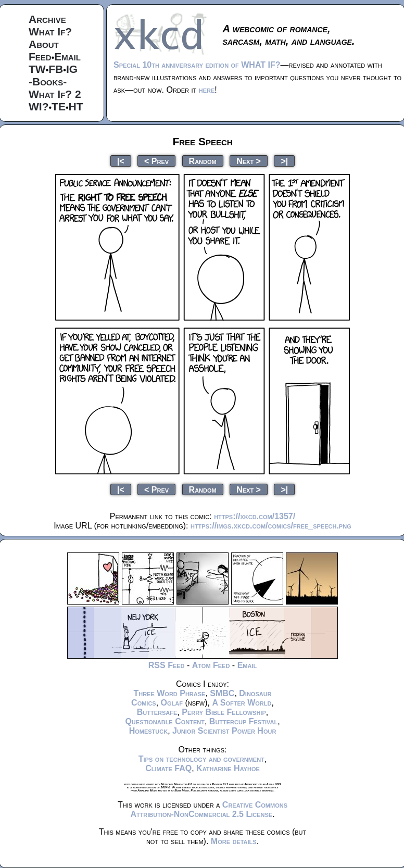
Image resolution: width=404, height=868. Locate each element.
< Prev (156, 161)
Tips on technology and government (201, 759)
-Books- (48, 81)
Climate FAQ (168, 768)
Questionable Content (165, 721)
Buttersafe (157, 712)
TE (59, 106)
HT (76, 106)
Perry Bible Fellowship (224, 712)
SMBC (222, 693)
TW (37, 69)
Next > (249, 161)
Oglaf (172, 703)
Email (67, 56)
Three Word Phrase (169, 693)
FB (56, 69)
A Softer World (242, 703)
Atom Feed (211, 665)
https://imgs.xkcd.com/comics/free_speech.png (271, 526)
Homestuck (149, 731)
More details (234, 841)
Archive (47, 19)
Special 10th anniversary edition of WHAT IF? (197, 65)
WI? (39, 106)
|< (121, 161)
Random (203, 161)
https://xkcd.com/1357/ (255, 516)
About (44, 44)
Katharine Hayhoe (228, 768)
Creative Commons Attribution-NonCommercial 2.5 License (209, 809)
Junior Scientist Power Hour (224, 731)
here (207, 90)
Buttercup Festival (243, 721)
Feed (40, 56)
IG (72, 69)
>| (284, 161)
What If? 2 (55, 94)
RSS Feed (167, 665)
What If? (50, 32)
